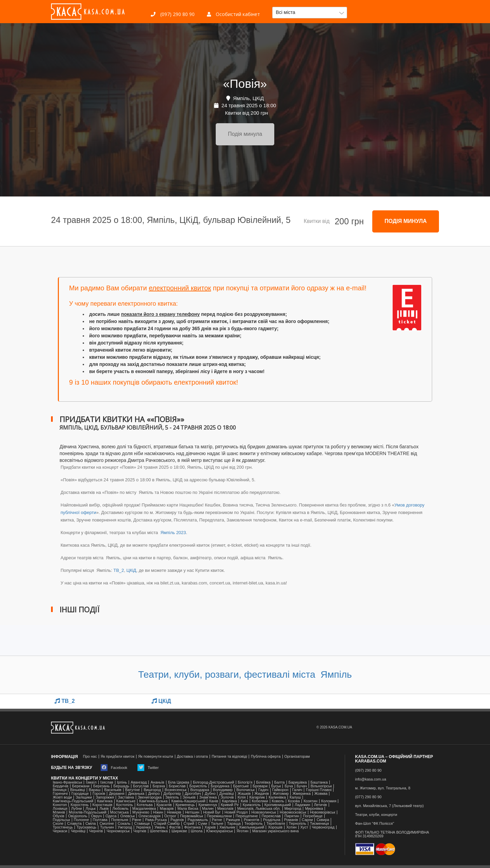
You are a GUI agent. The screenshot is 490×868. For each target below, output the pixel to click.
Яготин (242, 831)
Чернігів (96, 831)
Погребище (313, 816)
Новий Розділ (236, 812)
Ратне (217, 820)
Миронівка (314, 809)
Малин (208, 809)
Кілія (242, 797)
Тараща (234, 824)
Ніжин (158, 812)
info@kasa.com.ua (371, 779)
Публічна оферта (266, 757)
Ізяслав (107, 782)
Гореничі (60, 794)
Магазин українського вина (275, 831)
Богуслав (141, 786)
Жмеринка (301, 794)
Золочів (227, 797)
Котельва (145, 805)
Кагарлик (257, 797)
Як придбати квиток (118, 757)
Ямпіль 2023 (173, 533)
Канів (214, 801)
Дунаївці (226, 794)
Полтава (100, 820)
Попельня (120, 820)
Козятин (311, 801)
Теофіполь (254, 824)
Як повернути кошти (156, 757)
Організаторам (297, 757)
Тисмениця (320, 824)
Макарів (167, 809)
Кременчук (208, 805)
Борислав (177, 786)
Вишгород (152, 790)
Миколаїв (226, 809)
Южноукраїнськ (219, 831)
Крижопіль (252, 805)
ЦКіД (132, 570)
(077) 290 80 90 (369, 797)
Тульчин (107, 827)
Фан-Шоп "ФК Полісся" (375, 824)
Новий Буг (212, 812)
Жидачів (262, 794)
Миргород (293, 809)
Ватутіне (133, 790)
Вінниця (60, 790)
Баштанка (319, 782)
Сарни (307, 820)
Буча (289, 786)
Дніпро (154, 794)
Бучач (302, 786)
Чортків (140, 831)
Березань (101, 786)
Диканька (136, 794)
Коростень (79, 805)
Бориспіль (198, 786)
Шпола (197, 831)
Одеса (111, 816)
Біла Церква (179, 782)
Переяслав (271, 816)
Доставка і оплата (192, 757)
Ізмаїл (91, 782)
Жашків (244, 794)
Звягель (172, 797)
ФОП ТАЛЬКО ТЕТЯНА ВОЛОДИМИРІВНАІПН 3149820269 (392, 834)
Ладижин (302, 805)
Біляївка (263, 782)
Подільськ (61, 820)
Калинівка (277, 797)
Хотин (291, 827)
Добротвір (172, 794)
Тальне (217, 824)
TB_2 (119, 570)
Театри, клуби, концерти (376, 815)
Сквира (323, 820)
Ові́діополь (78, 816)
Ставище (142, 824)
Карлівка (229, 801)
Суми (203, 824)
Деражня (117, 794)
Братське (241, 786)
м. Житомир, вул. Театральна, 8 (383, 788)
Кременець (185, 805)
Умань (160, 827)
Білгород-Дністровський (214, 782)
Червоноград (323, 827)
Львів (104, 809)
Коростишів (103, 805)
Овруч (96, 816)
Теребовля (276, 824)
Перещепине (247, 816)
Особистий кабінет (233, 14)
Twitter (148, 768)
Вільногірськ (321, 786)
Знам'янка (208, 797)
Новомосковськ (293, 812)
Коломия (329, 801)
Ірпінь (122, 782)
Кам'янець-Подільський (73, 801)
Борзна (159, 786)
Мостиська (120, 812)
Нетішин (192, 812)
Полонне (81, 820)
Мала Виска (188, 809)
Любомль (120, 809)
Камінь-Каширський (188, 801)
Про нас (90, 757)
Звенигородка (150, 797)
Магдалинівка (144, 809)
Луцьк (91, 809)
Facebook (114, 768)
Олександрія (150, 816)
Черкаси (60, 831)
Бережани (81, 786)
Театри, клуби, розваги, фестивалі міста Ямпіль (245, 674)
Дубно (210, 794)
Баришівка (298, 782)
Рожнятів (251, 820)
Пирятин (292, 816)
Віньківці (77, 790)
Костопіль (125, 805)
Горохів (99, 794)
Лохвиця (60, 809)
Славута (74, 824)
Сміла (91, 824)
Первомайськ (192, 816)
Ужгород (125, 827)
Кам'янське (126, 801)
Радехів (177, 820)
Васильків (113, 790)
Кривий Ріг (230, 805)
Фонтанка (192, 827)
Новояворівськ (323, 812)
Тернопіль (298, 824)
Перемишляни (219, 816)
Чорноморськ (118, 831)
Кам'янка (105, 801)
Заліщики (84, 797)
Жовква (321, 794)
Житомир (281, 794)
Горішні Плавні (319, 790)
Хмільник (227, 827)
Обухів (59, 816)
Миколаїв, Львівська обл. (259, 809)
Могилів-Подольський (88, 812)
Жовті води (62, 797)
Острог (170, 816)
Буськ (276, 786)
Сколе (58, 824)
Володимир (223, 790)
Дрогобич (193, 794)
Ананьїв (157, 782)
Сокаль (124, 824)
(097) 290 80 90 (173, 14)
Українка (143, 827)
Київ (244, 801)
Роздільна (272, 820)
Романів (291, 820)
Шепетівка (159, 831)
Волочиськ (246, 790)
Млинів (59, 812)
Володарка (200, 790)
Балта (280, 782)
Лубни (77, 809)
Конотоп (60, 805)
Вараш (95, 790)
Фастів (175, 827)
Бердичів (61, 786)
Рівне (137, 820)
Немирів (174, 812)
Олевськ (127, 816)
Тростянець (63, 827)
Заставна (126, 797)
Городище (80, 794)
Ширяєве (179, 831)
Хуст (304, 827)
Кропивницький (278, 805)
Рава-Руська (156, 820)
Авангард (139, 782)
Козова (294, 801)
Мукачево (141, 812)
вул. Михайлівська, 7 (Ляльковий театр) (390, 806)
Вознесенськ (176, 790)
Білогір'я (245, 782)
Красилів (164, 805)
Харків (210, 827)
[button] (310, 13)
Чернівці (78, 831)
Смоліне (107, 824)
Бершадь (121, 786)
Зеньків (189, 797)
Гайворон (280, 790)
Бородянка (220, 786)
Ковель (278, 801)
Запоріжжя (105, 797)
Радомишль (198, 820)
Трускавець (86, 827)
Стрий (189, 824)
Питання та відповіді (229, 757)
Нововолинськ (264, 812)
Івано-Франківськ (67, 782)
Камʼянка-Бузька (153, 801)
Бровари (260, 786)
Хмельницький (251, 827)
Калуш (295, 797)
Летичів (321, 805)
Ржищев (233, 820)
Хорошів (275, 827)
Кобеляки (260, 801)
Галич (297, 790)
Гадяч (263, 790)
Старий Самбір (167, 824)
